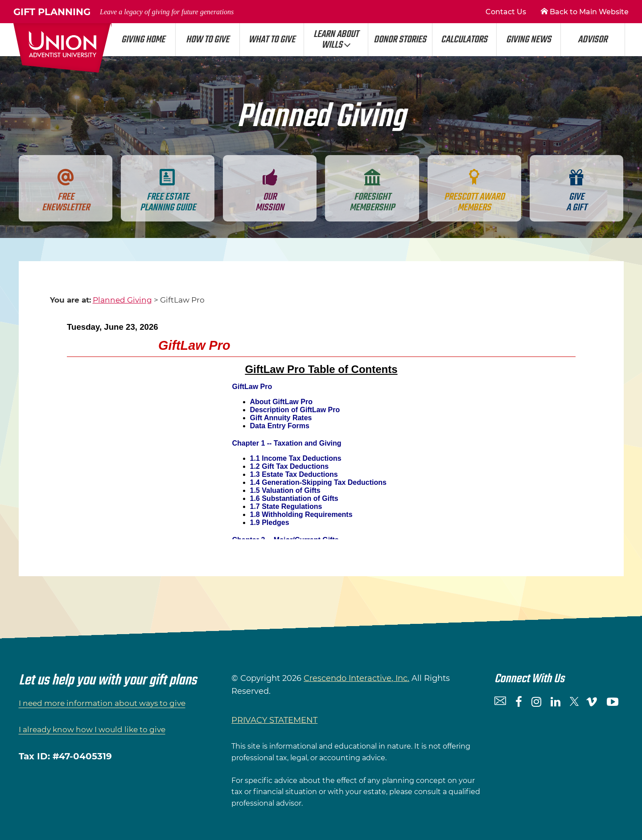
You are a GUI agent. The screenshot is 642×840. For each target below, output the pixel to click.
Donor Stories (400, 40)
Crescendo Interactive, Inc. (356, 678)
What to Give (272, 40)
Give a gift (576, 191)
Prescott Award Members (474, 191)
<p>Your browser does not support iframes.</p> (321, 428)
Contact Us (506, 12)
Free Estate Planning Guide (168, 191)
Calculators (464, 40)
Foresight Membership (372, 191)
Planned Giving (122, 300)
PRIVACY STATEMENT (274, 720)
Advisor (593, 40)
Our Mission (270, 191)
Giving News (529, 40)
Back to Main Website (585, 12)
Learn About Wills (336, 40)
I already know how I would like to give (92, 729)
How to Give (208, 40)
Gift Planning (123, 12)
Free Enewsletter (66, 191)
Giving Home (143, 40)
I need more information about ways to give (102, 703)
